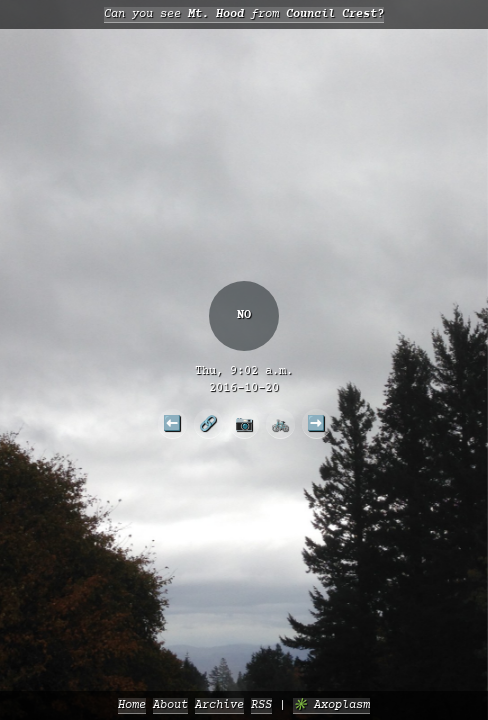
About (170, 705)
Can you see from (244, 14)
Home (132, 705)
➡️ (316, 423)
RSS (261, 705)
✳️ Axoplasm (331, 705)
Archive (219, 705)
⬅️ (172, 423)
